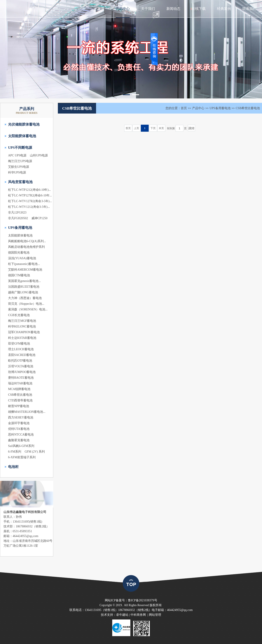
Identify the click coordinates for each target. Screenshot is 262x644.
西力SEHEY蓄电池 (21, 417)
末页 (161, 128)
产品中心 (123, 9)
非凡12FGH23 (17, 213)
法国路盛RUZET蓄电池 (24, 287)
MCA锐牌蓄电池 (19, 389)
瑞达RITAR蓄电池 (20, 383)
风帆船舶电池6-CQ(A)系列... (27, 241)
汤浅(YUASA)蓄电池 (22, 258)
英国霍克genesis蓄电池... (24, 281)
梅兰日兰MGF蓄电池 (22, 321)
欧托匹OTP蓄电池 (20, 361)
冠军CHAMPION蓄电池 (24, 332)
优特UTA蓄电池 (19, 429)
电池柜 (13, 467)
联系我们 (249, 9)
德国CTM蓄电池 (19, 275)
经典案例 (224, 9)
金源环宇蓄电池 (19, 423)
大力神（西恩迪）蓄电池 (25, 298)
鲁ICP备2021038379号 (143, 600)
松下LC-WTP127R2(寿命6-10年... (30, 195)
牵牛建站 (122, 615)
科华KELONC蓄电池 (22, 326)
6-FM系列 (15, 452)
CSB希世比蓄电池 (20, 395)
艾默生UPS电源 (19, 167)
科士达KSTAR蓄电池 (22, 338)
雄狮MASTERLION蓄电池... (27, 412)
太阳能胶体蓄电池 (22, 136)
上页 (136, 128)
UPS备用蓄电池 (20, 228)
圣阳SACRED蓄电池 (22, 355)
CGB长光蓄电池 (19, 315)
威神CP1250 (39, 218)
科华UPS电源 (17, 172)
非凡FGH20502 (18, 218)
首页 (101, 9)
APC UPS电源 (17, 155)
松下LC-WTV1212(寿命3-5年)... (29, 207)
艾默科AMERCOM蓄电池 (25, 270)
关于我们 (148, 9)
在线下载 (199, 9)
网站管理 (155, 615)
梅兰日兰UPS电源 (20, 161)
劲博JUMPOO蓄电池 (22, 372)
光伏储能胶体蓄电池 (24, 124)
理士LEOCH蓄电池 (21, 349)
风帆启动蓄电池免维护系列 (26, 247)
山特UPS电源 (39, 155)
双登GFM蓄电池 (19, 344)
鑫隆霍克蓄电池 (19, 440)
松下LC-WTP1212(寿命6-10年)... (29, 190)
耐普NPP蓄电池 (19, 406)
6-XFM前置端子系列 (22, 457)
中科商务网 (138, 615)
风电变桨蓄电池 (20, 182)
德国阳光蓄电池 (19, 253)
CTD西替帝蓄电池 (20, 400)
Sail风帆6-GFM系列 (21, 446)
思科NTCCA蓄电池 (21, 435)
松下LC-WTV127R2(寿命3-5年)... (30, 201)
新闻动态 (173, 9)
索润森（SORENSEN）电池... (28, 309)
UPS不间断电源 (20, 148)
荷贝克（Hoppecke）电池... (26, 304)
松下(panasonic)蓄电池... (24, 264)
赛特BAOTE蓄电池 (21, 378)
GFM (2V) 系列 (35, 452)
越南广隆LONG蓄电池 (23, 292)
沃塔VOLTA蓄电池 (21, 366)
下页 (153, 128)
